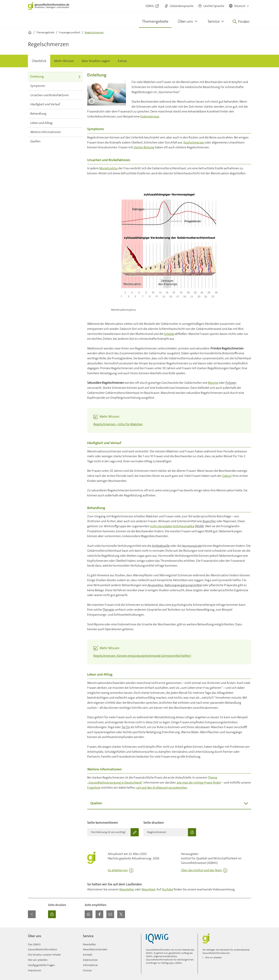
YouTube (167, 889)
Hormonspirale (192, 546)
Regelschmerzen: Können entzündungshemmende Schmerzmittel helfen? (142, 656)
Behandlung (55, 114)
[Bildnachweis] (92, 101)
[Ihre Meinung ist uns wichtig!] (113, 832)
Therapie (108, 610)
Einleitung (55, 76)
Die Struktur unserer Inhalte (44, 955)
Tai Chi (126, 727)
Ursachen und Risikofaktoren (55, 95)
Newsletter (127, 889)
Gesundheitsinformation (43, 949)
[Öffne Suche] (241, 22)
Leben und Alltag (55, 123)
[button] (239, 6)
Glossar (87, 970)
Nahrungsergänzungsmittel (183, 585)
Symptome (55, 86)
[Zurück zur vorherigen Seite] (32, 914)
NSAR (199, 526)
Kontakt (88, 955)
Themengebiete (155, 21)
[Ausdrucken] (52, 914)
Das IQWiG (34, 944)
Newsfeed (148, 889)
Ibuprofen (209, 521)
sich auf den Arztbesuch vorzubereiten (162, 788)
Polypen (231, 383)
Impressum (34, 970)
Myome (213, 383)
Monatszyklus (108, 168)
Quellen (55, 141)
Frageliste (94, 788)
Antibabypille (161, 546)
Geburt (227, 476)
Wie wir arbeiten (38, 960)
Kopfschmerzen (194, 142)
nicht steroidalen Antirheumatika (172, 526)
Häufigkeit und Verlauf (55, 104)
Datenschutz (90, 960)
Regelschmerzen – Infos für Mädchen (118, 424)
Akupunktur (155, 585)
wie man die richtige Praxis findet (199, 783)
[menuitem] (39, 61)
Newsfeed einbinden (95, 949)
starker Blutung (144, 147)
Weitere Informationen (55, 132)
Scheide (169, 334)
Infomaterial (90, 965)
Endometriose (150, 116)
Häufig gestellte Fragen (41, 965)
